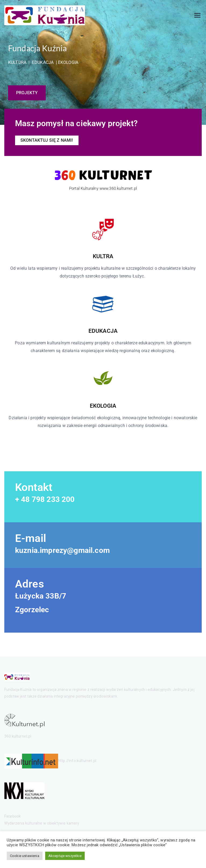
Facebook (13, 816)
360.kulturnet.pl (18, 736)
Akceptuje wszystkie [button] (65, 856)
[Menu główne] (197, 15)
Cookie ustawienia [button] (25, 856)
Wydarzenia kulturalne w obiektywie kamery (42, 823)
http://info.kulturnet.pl (77, 761)
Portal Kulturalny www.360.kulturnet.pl (103, 188)
